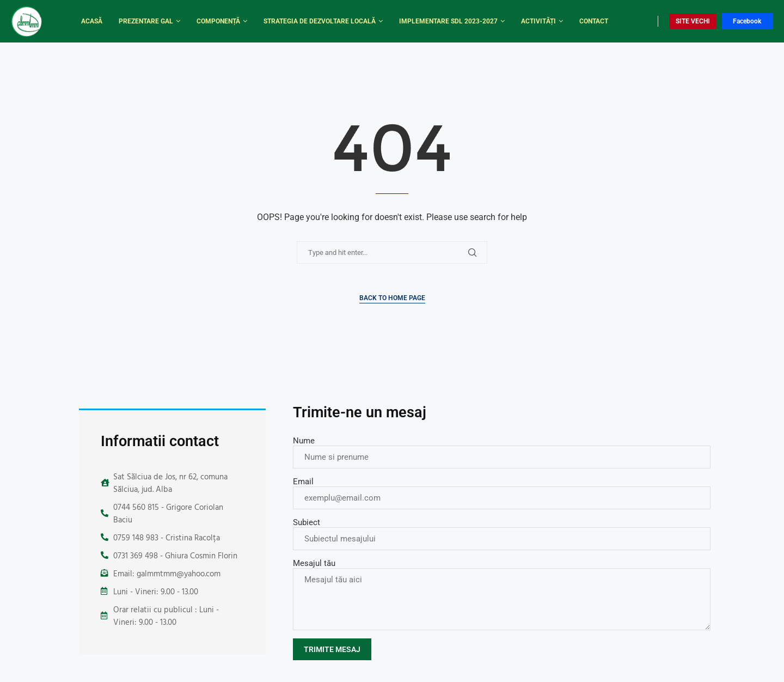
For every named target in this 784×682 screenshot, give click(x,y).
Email (303, 482)
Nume (304, 441)
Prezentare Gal (146, 21)
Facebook (747, 21)
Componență (218, 21)
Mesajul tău (314, 563)
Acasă (92, 21)
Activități (538, 21)
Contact (594, 21)
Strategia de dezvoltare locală (320, 21)
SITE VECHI (693, 21)
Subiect (307, 522)
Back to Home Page (392, 298)
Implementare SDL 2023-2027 (448, 21)
